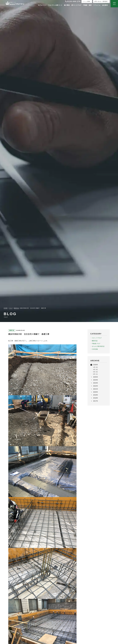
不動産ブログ (96, 344)
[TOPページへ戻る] (15, 4)
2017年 (96, 401)
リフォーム (97, 5)
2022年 (96, 386)
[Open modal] (114, 4)
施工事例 (67, 5)
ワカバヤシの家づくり (55, 5)
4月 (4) (95, 370)
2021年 (96, 389)
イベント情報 (86, 1)
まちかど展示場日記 (98, 346)
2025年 (96, 377)
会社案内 (105, 5)
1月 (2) (95, 367)
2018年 (96, 398)
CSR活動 (95, 349)
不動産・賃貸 (87, 5)
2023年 (96, 383)
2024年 (96, 380)
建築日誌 (95, 341)
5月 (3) (95, 372)
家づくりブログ (76, 5)
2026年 (96, 365)
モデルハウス (42, 5)
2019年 (96, 395)
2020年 (96, 392)
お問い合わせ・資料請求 (101, 1)
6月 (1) (95, 374)
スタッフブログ (97, 338)
